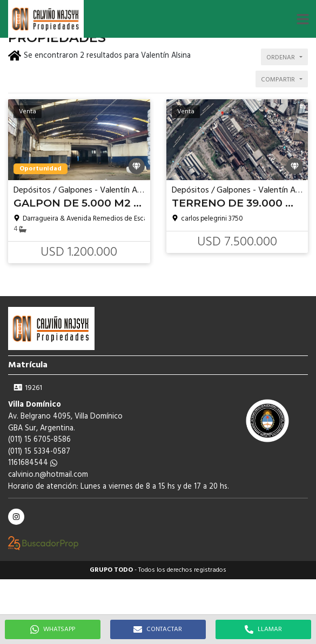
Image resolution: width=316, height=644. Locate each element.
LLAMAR (263, 629)
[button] (302, 19)
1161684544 (33, 463)
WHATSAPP (53, 629)
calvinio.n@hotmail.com (48, 475)
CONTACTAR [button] (158, 629)
